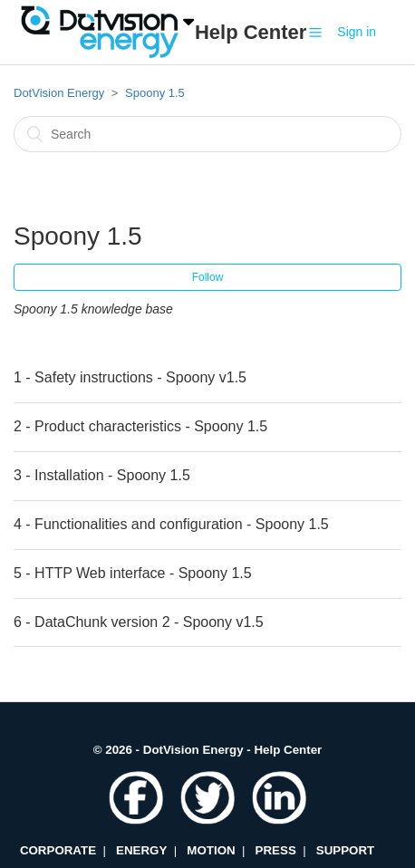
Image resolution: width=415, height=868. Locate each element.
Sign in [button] (357, 32)
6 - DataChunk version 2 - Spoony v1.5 (139, 622)
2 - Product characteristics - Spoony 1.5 (140, 426)
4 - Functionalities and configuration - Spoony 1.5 (171, 524)
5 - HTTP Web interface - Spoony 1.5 (133, 573)
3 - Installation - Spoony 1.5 (102, 475)
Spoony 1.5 (155, 93)
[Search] (207, 134)
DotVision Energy (59, 93)
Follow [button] (208, 277)
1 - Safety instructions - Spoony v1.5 (130, 377)
